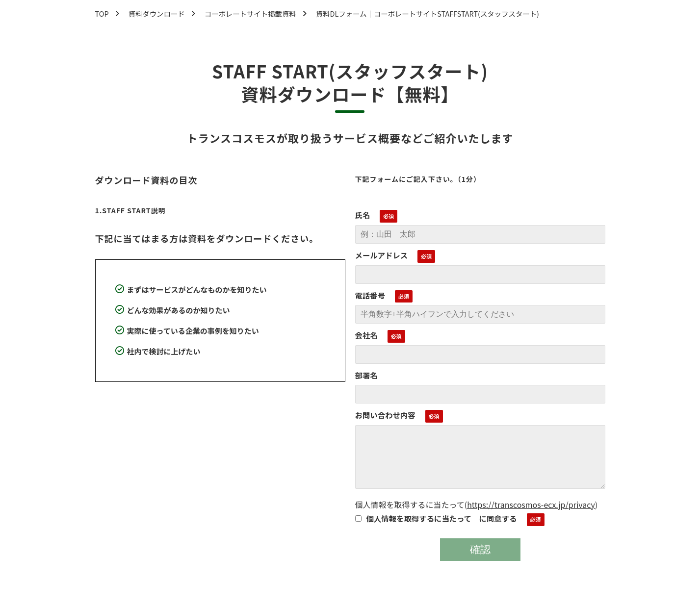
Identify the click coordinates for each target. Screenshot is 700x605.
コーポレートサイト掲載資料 (250, 13)
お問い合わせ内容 (385, 415)
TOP (102, 13)
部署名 (366, 375)
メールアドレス (382, 255)
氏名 (363, 215)
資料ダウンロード (157, 13)
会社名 (366, 335)
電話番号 (370, 295)
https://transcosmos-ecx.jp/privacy (531, 504)
